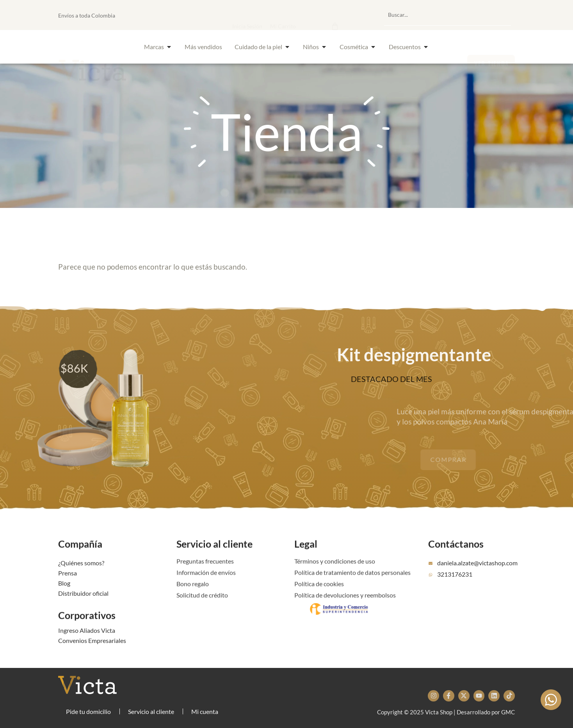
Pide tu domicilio (88, 711)
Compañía (80, 557)
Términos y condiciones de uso (335, 571)
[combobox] (448, 15)
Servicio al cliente (214, 557)
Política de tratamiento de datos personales (352, 582)
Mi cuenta (205, 711)
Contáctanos (456, 557)
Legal (306, 557)
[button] (296, 15)
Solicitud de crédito (202, 605)
